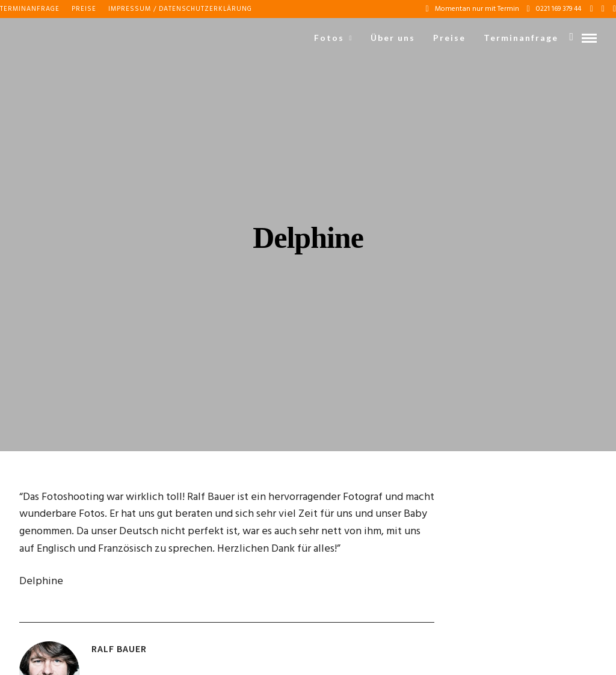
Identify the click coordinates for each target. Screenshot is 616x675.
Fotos (329, 38)
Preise (84, 9)
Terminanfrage (30, 9)
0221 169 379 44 (554, 9)
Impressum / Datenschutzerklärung (180, 9)
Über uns (393, 38)
